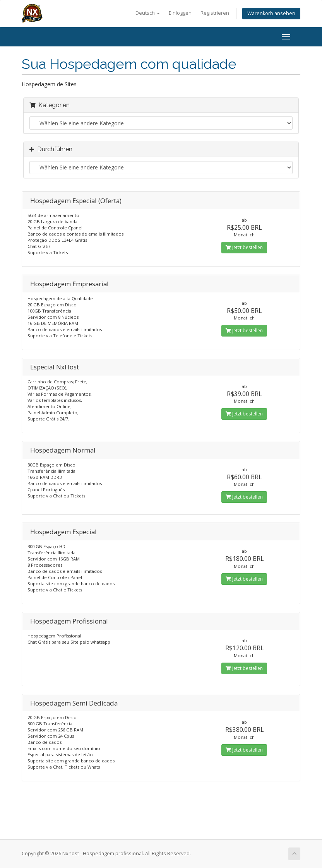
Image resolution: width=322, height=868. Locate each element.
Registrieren (215, 13)
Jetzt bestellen (244, 247)
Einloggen (180, 13)
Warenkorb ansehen (271, 13)
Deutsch (148, 13)
